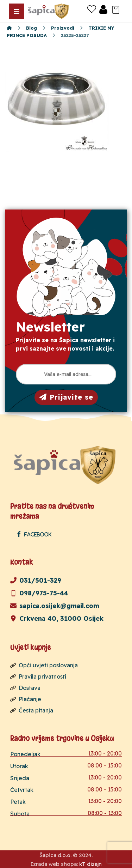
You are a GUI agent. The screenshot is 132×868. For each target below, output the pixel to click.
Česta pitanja (32, 710)
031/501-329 (36, 580)
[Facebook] (36, 534)
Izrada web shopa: (54, 864)
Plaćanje (26, 699)
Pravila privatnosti (38, 676)
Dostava (25, 688)
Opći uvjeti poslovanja (44, 665)
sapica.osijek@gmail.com (55, 606)
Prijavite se (66, 397)
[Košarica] (116, 9)
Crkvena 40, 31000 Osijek (57, 618)
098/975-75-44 (39, 593)
